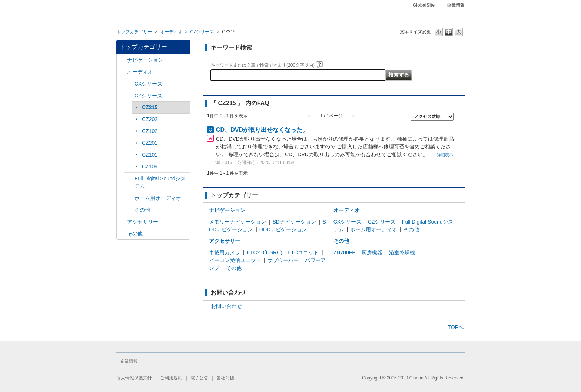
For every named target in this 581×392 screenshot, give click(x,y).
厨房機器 (372, 252)
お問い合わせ (226, 306)
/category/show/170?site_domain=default (129, 210)
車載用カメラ (225, 252)
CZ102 (150, 131)
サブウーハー (283, 260)
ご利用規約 (171, 378)
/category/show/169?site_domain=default (129, 96)
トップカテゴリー (134, 32)
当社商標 (225, 378)
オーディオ (171, 32)
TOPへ (456, 327)
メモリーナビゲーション (238, 222)
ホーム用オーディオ (158, 198)
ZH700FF (344, 252)
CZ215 (150, 107)
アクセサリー (143, 222)
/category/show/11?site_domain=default (122, 234)
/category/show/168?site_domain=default (129, 84)
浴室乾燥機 (402, 252)
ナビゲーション (145, 60)
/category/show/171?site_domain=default (129, 179)
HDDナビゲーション (283, 229)
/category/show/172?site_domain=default (129, 198)
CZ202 (150, 119)
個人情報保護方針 (134, 378)
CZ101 (150, 155)
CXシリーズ (148, 84)
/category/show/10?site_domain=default (122, 222)
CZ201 (150, 143)
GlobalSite (424, 5)
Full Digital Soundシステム (160, 182)
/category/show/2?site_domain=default (122, 60)
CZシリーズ (202, 32)
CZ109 (150, 167)
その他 (142, 210)
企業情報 (456, 5)
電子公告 (199, 378)
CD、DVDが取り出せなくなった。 (262, 130)
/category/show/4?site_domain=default (122, 72)
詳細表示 (445, 155)
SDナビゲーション (294, 222)
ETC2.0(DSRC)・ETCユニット (283, 252)
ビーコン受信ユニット (235, 260)
